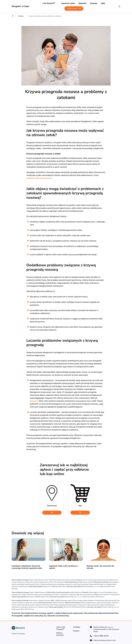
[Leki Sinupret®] (50, 3)
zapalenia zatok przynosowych (60, 171)
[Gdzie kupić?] (74, 9)
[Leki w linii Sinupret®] (63, 629)
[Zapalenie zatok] (68, 3)
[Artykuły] (93, 3)
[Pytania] (76, 632)
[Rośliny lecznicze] (82, 3)
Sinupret (57, 400)
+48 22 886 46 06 (100, 637)
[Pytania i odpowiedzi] (102, 3)
